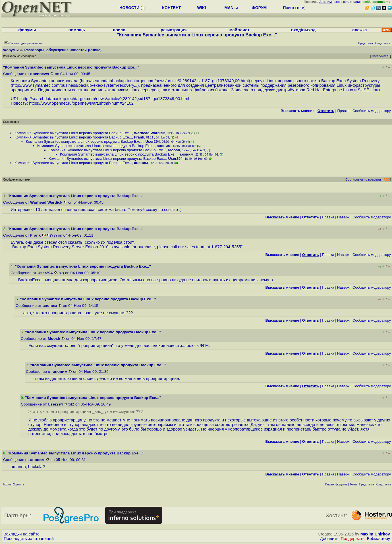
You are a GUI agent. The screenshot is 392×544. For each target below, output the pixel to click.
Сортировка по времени (363, 179)
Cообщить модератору (372, 111)
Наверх (343, 217)
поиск (119, 30)
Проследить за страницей (29, 539)
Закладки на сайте (22, 534)
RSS (387, 179)
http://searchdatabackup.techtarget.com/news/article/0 (131, 81)
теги (300, 8)
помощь (77, 30)
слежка (359, 30)
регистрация (352, 2)
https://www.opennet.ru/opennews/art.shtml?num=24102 (81, 103)
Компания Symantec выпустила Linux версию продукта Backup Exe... (73, 133)
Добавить (329, 539)
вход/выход (303, 30)
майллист (239, 30)
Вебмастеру (378, 539)
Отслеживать (380, 56)
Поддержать (353, 539)
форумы (27, 30)
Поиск (288, 8)
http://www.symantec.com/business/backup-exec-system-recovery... (75, 85)
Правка (343, 111)
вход (337, 2)
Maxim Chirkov (375, 534)
